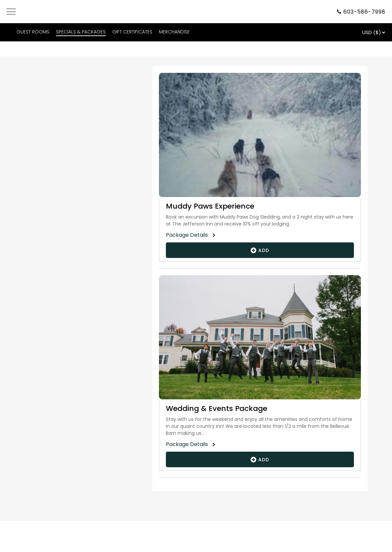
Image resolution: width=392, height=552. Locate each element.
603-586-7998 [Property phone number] (364, 12)
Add (260, 250)
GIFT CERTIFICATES (132, 32)
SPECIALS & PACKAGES (81, 32)
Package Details (189, 235)
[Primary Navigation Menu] (11, 12)
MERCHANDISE (174, 32)
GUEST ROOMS (33, 32)
